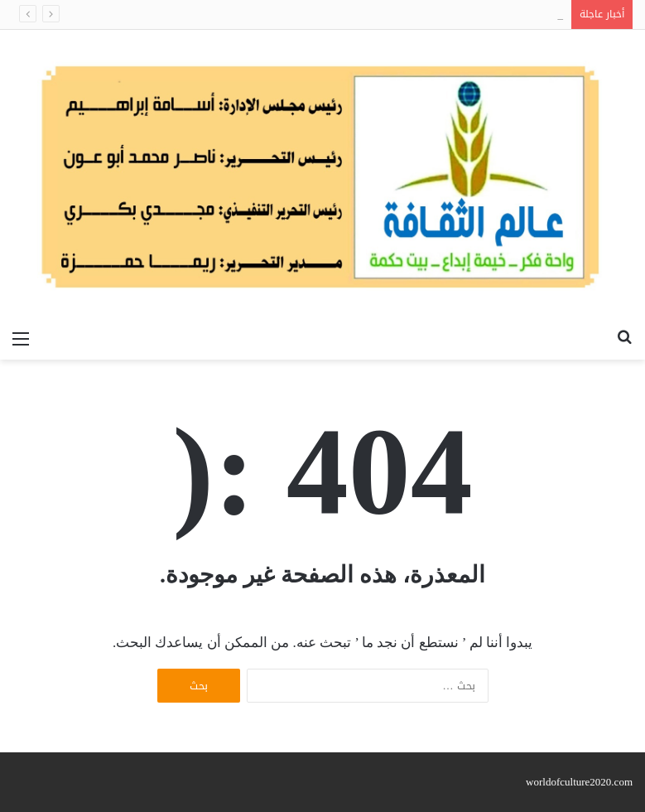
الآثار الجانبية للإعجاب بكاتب (501, 15)
